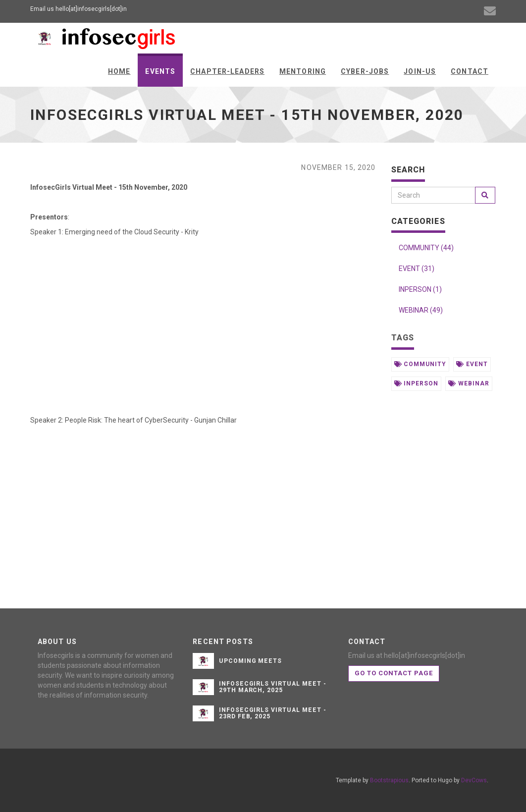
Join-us (420, 71)
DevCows (474, 780)
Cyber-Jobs (365, 71)
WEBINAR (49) (421, 310)
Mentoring (303, 71)
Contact (470, 71)
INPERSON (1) (420, 289)
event (472, 364)
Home (119, 71)
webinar (469, 383)
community (421, 364)
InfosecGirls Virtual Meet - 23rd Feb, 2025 (273, 713)
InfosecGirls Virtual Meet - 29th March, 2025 (273, 687)
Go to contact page (394, 673)
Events (160, 71)
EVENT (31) (417, 269)
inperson (417, 383)
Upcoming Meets (250, 661)
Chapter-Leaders (227, 71)
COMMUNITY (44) (426, 248)
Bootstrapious (389, 780)
